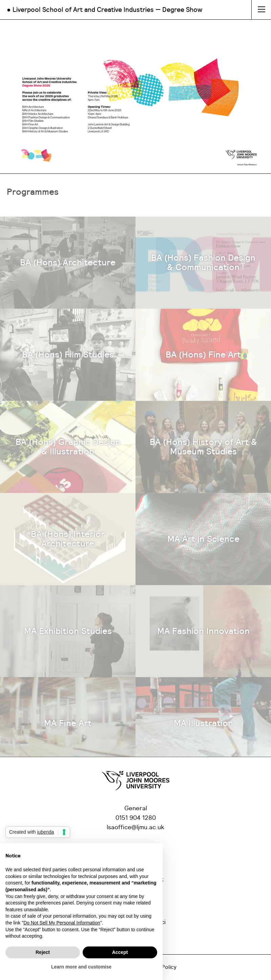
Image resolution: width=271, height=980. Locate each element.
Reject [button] (43, 952)
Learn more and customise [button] (81, 967)
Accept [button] (120, 952)
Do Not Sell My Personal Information (62, 923)
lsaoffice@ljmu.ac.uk (135, 828)
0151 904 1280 (136, 818)
